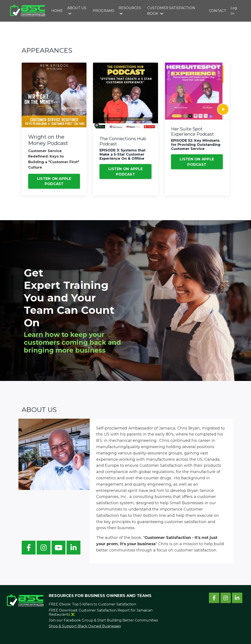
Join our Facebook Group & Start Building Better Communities (103, 620)
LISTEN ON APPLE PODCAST (54, 181)
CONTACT (218, 11)
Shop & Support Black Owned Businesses (85, 626)
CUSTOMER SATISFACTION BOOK (171, 11)
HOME (57, 11)
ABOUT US (77, 11)
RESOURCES (130, 11)
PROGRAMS (103, 11)
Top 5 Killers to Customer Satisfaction (104, 604)
